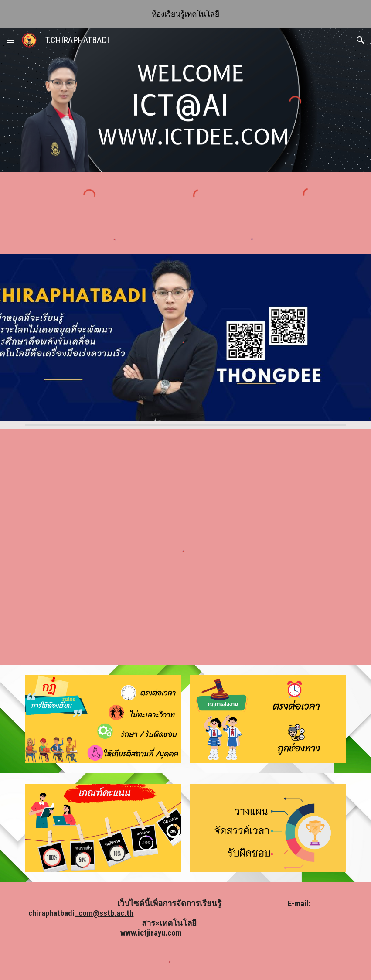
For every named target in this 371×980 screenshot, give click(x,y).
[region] (185, 14)
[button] (10, 40)
